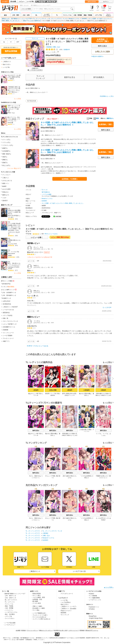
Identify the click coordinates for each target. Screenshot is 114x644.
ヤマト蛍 (36, 395)
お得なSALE (7, 301)
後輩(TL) (5, 148)
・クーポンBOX (36, 603)
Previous (27, 378)
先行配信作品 (7, 304)
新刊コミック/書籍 (8, 281)
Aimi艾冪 (10, 123)
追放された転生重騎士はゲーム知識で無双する (14, 212)
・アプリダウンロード (66, 594)
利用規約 (24, 630)
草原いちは (11, 113)
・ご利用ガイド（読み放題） (68, 609)
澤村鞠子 (103, 520)
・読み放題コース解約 (38, 608)
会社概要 (18, 630)
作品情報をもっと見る (107, 96)
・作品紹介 (91, 594)
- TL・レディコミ (10, 602)
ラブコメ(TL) (6, 142)
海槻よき (86, 478)
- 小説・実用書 (9, 608)
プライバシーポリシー (32, 630)
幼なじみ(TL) (6, 165)
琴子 (16, 244)
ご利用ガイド (7, 62)
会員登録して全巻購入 (70, 179)
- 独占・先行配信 (9, 614)
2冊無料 (103, 390)
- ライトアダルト (9, 618)
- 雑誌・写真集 (9, 606)
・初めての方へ (64, 604)
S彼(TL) (5, 157)
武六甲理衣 (15, 216)
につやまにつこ (36, 478)
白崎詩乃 (103, 395)
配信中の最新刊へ (98, 56)
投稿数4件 (58, 50)
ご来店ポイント (35, 571)
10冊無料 (86, 390)
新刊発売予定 (6, 284)
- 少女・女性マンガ (10, 598)
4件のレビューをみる (51, 234)
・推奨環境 (63, 613)
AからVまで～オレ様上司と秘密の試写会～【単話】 (14, 77)
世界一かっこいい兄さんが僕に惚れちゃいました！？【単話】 (14, 108)
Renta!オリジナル (74, 19)
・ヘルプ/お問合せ (65, 602)
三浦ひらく (6, 178)
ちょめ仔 (109, 395)
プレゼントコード (8, 338)
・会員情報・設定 (37, 599)
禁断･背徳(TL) (7, 154)
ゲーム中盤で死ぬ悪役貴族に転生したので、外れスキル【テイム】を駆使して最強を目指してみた (14, 227)
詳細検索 (5, 330)
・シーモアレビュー (9, 625)
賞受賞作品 (6, 313)
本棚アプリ (6, 341)
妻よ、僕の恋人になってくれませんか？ (14, 264)
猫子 (9, 216)
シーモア (5, 1)
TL (57, 15)
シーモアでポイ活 (8, 310)
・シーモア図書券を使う (39, 613)
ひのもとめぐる (7, 181)
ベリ (85, 431)
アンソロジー (6, 175)
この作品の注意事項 (35, 70)
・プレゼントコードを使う (39, 615)
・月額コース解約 (37, 606)
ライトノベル (67, 15)
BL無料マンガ (7, 298)
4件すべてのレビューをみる (38, 346)
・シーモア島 (63, 600)
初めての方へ (7, 64)
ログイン (106, 2)
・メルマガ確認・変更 (38, 597)
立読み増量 (53, 390)
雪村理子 (5, 201)
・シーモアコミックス (94, 600)
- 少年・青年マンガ (10, 596)
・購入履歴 (35, 601)
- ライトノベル (9, 604)
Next (112, 379)
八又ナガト (12, 232)
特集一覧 (5, 318)
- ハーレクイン (9, 610)
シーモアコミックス (47, 15)
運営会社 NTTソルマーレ (92, 630)
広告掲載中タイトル (9, 327)
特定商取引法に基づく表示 (61, 630)
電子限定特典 (32, 101)
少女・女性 (26, 15)
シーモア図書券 (8, 336)
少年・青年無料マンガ (9, 295)
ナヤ (88, 431)
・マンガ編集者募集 (94, 598)
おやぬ (70, 478)
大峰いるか (56, 47)
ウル (53, 478)
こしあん (103, 435)
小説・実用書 (78, 15)
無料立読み (36, 431)
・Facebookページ (93, 607)
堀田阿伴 (53, 395)
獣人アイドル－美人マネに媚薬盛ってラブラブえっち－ (14, 119)
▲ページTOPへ (109, 587)
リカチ (4, 198)
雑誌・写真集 (88, 15)
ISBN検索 (82, 630)
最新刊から (110, 118)
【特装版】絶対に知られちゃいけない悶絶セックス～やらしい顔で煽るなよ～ (14, 89)
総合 (5, 15)
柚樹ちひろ (6, 195)
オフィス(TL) (6, 140)
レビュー (22, 1)
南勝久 (10, 255)
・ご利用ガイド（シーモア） (68, 606)
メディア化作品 (8, 315)
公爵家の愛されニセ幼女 (14, 241)
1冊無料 (36, 390)
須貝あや (67, 395)
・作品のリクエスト (66, 611)
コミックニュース (8, 333)
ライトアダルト (109, 15)
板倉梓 (4, 186)
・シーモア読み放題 (9, 623)
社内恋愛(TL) (6, 151)
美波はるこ (6, 192)
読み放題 (13, 1)
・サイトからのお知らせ (39, 617)
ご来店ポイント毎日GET (10, 307)
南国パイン (6, 183)
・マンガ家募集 (92, 596)
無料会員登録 (92, 2)
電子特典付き (46, 192)
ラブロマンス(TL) (8, 145)
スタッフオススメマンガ (10, 321)
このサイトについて (73, 630)
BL (36, 15)
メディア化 (98, 15)
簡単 (96, 118)
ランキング (8, 287)
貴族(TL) (5, 163)
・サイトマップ (64, 615)
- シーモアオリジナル (11, 612)
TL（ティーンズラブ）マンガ (58, 19)
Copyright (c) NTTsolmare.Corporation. (57, 642)
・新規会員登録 (36, 594)
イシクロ (72, 395)
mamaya (11, 267)
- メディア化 (8, 616)
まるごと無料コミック (9, 290)
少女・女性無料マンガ (9, 293)
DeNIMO (84, 19)
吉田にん (86, 395)
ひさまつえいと (103, 478)
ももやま (11, 244)
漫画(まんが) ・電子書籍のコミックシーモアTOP (17, 19)
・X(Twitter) (91, 609)
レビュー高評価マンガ (10, 324)
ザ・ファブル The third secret (14, 253)
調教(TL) (5, 160)
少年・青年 (16, 15)
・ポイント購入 (36, 595)
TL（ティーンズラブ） (40, 19)
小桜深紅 (49, 47)
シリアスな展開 (46, 194)
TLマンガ (35, 39)
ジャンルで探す (26, 9)
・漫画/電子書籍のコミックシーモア (14, 594)
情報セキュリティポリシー (46, 630)
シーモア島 (30, 1)
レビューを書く (51, 52)
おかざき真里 (6, 189)
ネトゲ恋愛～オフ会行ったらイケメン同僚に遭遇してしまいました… (63, 203)
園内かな (98, 395)
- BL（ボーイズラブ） (11, 600)
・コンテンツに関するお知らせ (41, 619)
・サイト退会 (35, 610)
